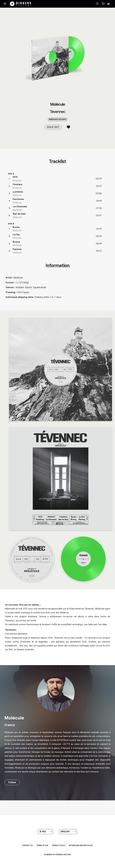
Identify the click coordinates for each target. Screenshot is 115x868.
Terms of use (42, 845)
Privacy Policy (59, 845)
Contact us (27, 845)
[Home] (20, 4)
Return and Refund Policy (81, 845)
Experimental (40, 287)
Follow (12, 782)
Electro (29, 287)
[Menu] (5, 4)
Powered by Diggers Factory (58, 854)
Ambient (20, 287)
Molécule (57, 104)
